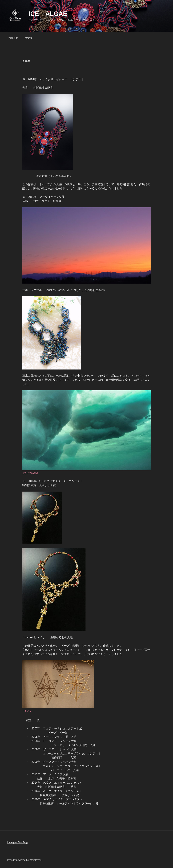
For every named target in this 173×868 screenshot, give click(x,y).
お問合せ (13, 38)
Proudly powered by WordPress (24, 860)
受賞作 (29, 38)
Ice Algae (48, 14)
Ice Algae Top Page (18, 842)
